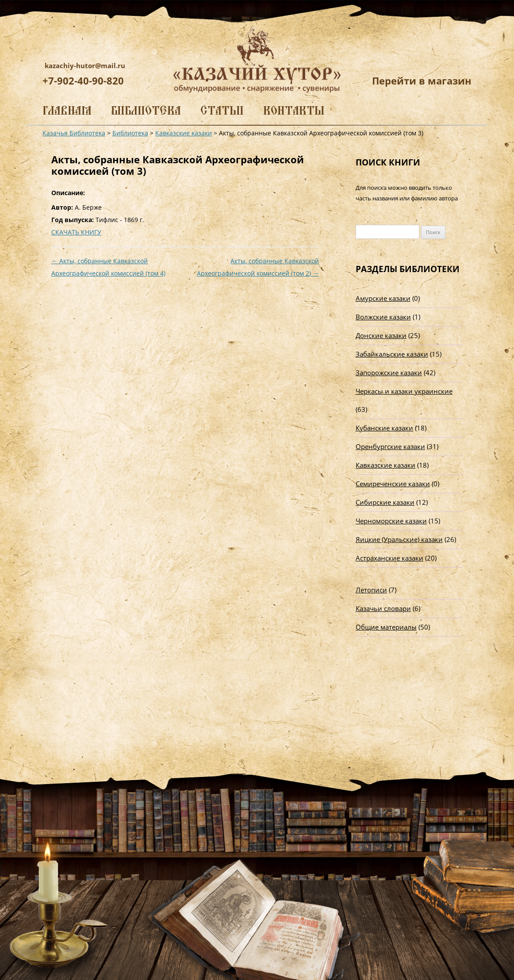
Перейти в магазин (422, 81)
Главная (67, 110)
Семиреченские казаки (393, 484)
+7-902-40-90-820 (83, 81)
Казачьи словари (383, 608)
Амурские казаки (383, 298)
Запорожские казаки (389, 373)
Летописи (371, 590)
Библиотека (146, 110)
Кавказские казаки (385, 465)
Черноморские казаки (391, 521)
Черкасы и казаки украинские (404, 391)
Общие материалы (386, 627)
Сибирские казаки (385, 502)
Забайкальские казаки (392, 354)
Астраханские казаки (389, 558)
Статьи (222, 110)
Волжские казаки (383, 317)
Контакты (294, 110)
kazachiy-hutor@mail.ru (85, 65)
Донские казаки (381, 335)
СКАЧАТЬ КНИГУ (76, 232)
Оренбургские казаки (390, 446)
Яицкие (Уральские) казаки (399, 539)
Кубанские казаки (384, 428)
